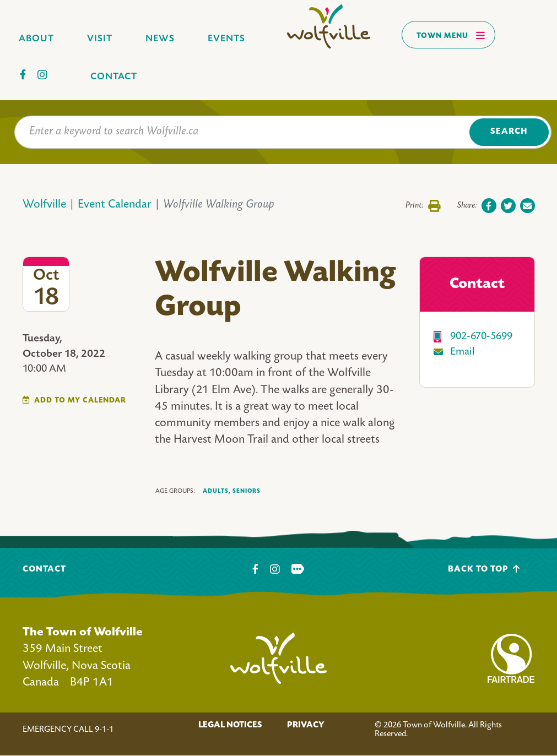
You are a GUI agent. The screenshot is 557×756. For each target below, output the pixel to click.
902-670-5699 (481, 337)
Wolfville (44, 205)
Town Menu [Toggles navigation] (451, 35)
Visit (100, 39)
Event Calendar (115, 205)
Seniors (247, 491)
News (160, 39)
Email (463, 352)
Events (226, 39)
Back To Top (484, 569)
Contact (114, 77)
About (36, 39)
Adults (217, 491)
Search (509, 132)
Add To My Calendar (80, 401)
